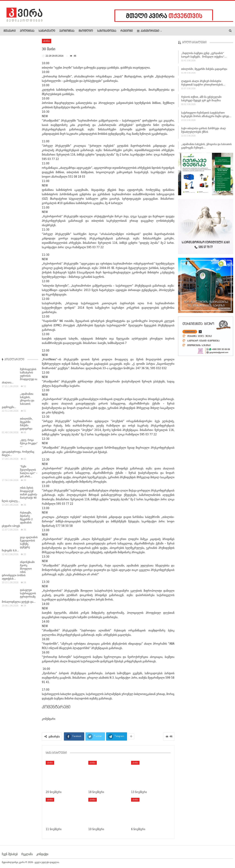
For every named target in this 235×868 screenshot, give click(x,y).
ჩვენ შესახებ (10, 854)
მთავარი (10, 31)
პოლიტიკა (27, 31)
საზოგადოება (107, 31)
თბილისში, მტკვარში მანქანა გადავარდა (204, 71)
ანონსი (47, 41)
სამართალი (47, 31)
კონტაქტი (42, 854)
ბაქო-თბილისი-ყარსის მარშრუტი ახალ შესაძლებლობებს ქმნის (204, 132)
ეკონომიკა (67, 31)
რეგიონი (127, 31)
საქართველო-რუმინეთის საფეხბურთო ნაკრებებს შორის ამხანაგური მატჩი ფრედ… (206, 116)
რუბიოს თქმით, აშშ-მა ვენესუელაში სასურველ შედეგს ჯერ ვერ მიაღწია (201, 100)
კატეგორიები (148, 31)
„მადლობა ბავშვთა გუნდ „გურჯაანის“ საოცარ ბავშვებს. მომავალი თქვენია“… (204, 57)
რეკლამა (27, 854)
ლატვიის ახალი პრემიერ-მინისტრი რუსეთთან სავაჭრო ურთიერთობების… (203, 84)
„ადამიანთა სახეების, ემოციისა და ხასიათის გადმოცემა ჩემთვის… (206, 148)
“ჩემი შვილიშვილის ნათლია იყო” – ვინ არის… (29, 154)
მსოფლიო (86, 31)
